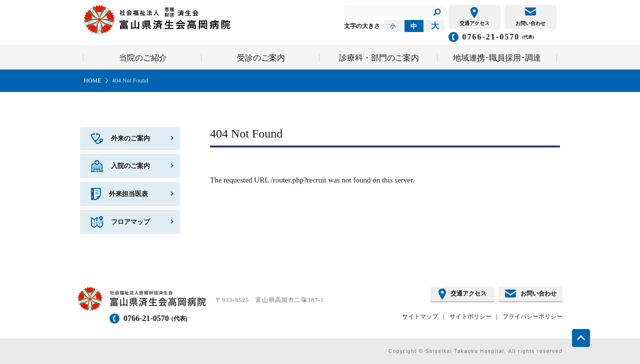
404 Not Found (130, 80)
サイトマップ (420, 316)
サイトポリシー (470, 316)
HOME (93, 80)
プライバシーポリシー (532, 316)
